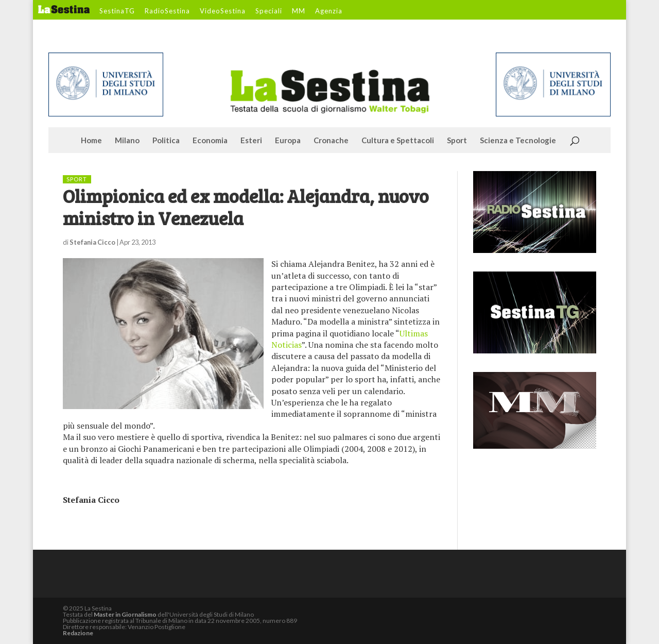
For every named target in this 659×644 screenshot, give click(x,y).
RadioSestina (167, 11)
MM (299, 11)
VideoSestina (223, 11)
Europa (288, 141)
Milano (127, 141)
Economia (210, 141)
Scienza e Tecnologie (518, 141)
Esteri (251, 141)
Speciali (269, 11)
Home (91, 141)
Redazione (78, 633)
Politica (166, 141)
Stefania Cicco (92, 242)
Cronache (331, 141)
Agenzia (329, 11)
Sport (457, 141)
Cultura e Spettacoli (398, 141)
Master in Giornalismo (125, 614)
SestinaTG (117, 11)
